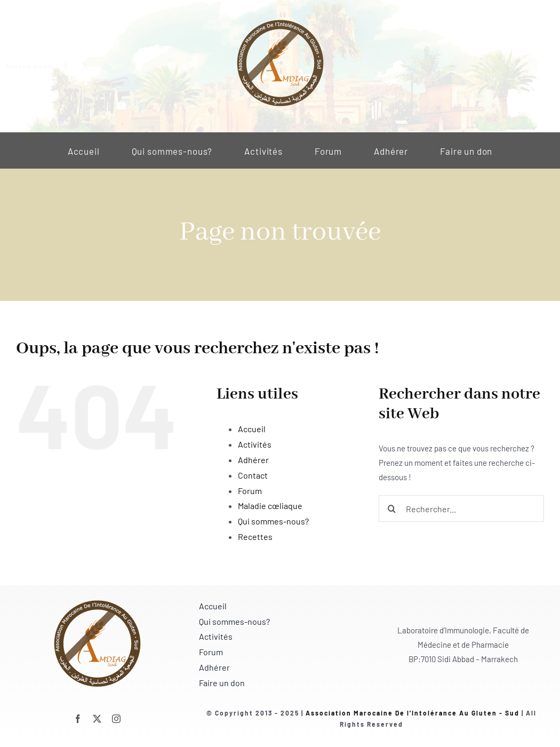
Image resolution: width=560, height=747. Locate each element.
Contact (253, 475)
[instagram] (112, 66)
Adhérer (253, 460)
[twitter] (93, 66)
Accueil (252, 429)
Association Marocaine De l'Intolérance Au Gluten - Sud (413, 713)
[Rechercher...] (461, 508)
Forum (250, 491)
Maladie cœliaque (270, 506)
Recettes (255, 537)
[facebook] (74, 66)
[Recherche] (392, 508)
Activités (255, 444)
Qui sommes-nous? (273, 521)
